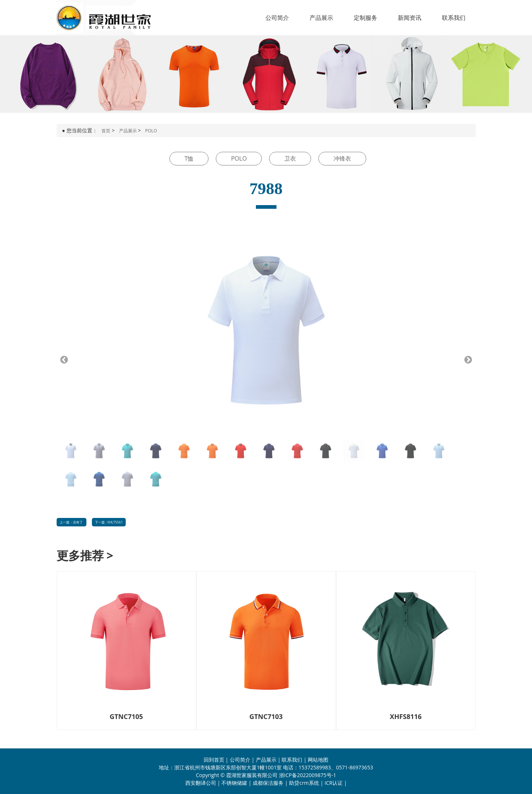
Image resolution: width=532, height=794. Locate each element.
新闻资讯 (410, 18)
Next (465, 360)
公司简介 (277, 18)
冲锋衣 (342, 158)
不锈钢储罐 (234, 783)
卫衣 (290, 158)
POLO (151, 131)
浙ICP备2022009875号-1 (308, 775)
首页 (106, 131)
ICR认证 (334, 783)
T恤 (189, 158)
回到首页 (214, 760)
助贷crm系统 (304, 783)
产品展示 (321, 18)
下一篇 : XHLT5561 (109, 522)
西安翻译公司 (201, 783)
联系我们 (454, 18)
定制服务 (365, 18)
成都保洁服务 (268, 783)
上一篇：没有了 (71, 522)
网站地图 (318, 760)
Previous (67, 360)
